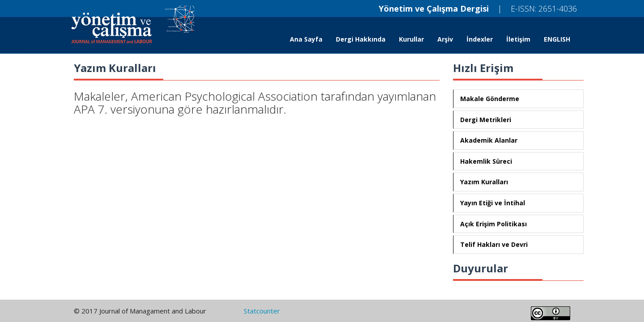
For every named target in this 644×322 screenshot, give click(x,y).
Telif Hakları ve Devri (494, 244)
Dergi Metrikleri (486, 120)
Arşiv (445, 39)
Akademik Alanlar (489, 140)
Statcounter (262, 311)
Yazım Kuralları (484, 182)
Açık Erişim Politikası (494, 224)
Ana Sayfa (306, 39)
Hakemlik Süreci (486, 161)
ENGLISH (557, 39)
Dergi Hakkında (361, 39)
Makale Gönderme (490, 99)
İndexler (480, 39)
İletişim (518, 39)
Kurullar (411, 39)
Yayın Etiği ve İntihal (493, 203)
